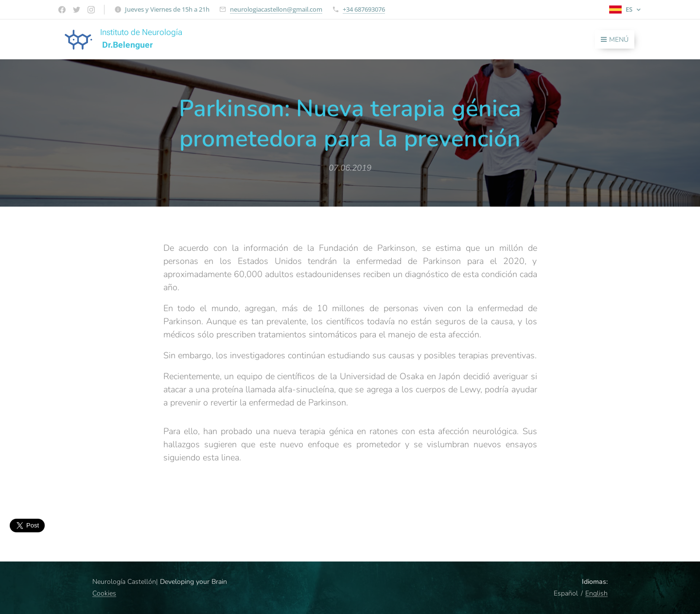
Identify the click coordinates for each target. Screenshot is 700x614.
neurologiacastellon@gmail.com (276, 9)
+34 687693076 (364, 9)
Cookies (104, 593)
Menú (615, 40)
